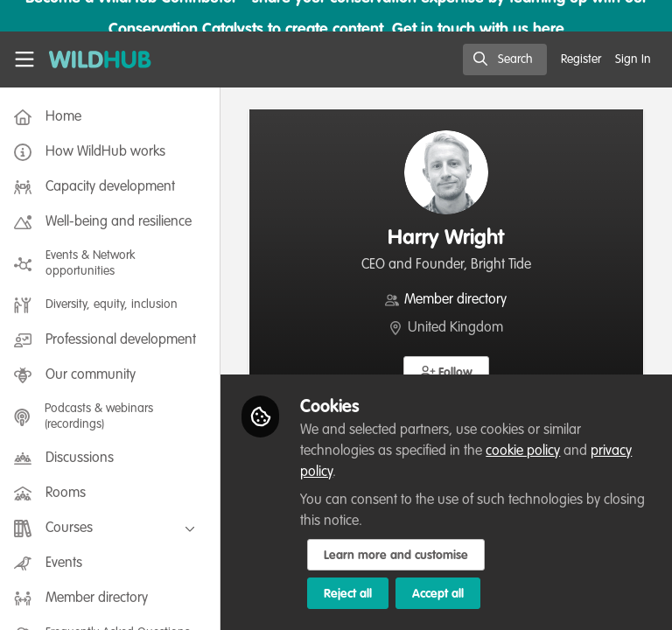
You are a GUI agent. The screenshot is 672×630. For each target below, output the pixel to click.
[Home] (100, 59)
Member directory (458, 300)
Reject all (351, 594)
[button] (448, 372)
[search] (505, 59)
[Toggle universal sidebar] (24, 59)
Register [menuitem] (581, 59)
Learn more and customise (399, 556)
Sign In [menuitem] (633, 59)
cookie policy (526, 451)
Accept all (441, 594)
